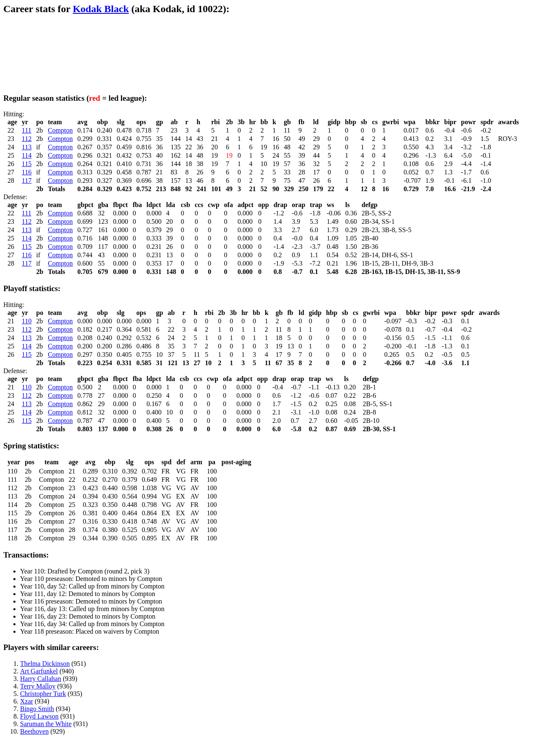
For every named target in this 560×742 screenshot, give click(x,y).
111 (27, 130)
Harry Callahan (41, 679)
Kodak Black (101, 9)
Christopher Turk (43, 694)
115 (27, 164)
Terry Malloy (38, 686)
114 (27, 155)
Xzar (27, 701)
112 (27, 139)
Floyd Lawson (39, 716)
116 (27, 172)
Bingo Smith (37, 709)
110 (27, 321)
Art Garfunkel (39, 671)
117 (27, 180)
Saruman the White (46, 724)
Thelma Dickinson (45, 664)
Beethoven (34, 731)
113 (27, 147)
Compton (60, 130)
